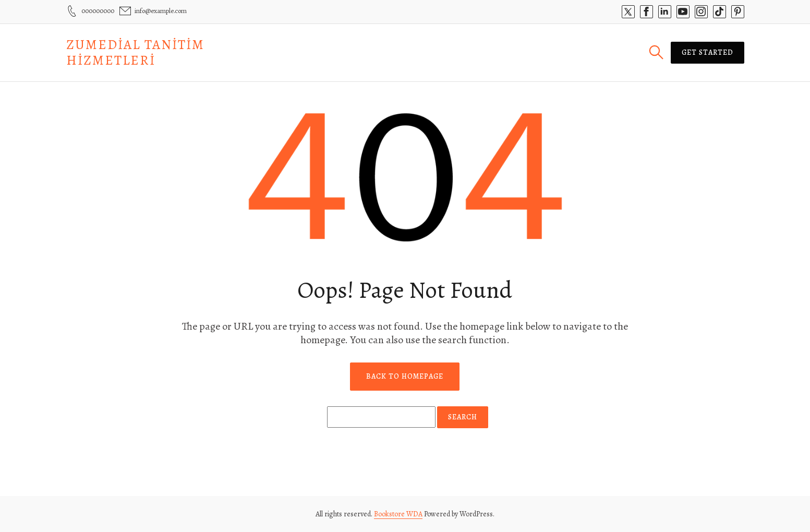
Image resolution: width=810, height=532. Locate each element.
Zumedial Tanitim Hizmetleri (135, 52)
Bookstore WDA (398, 514)
